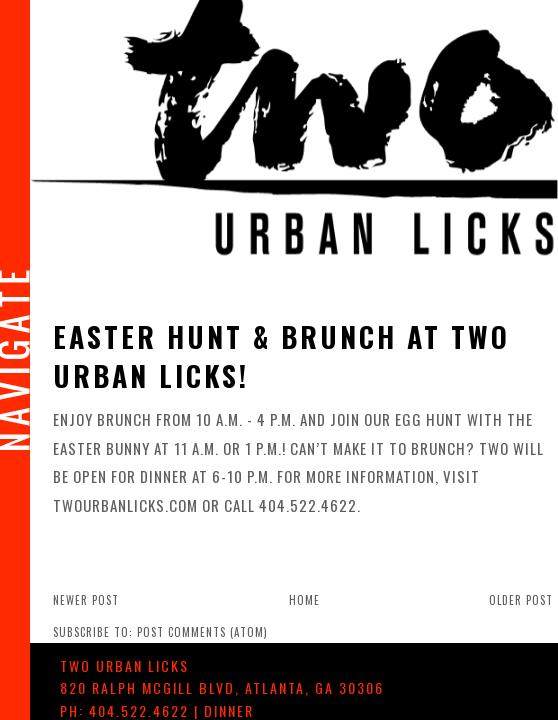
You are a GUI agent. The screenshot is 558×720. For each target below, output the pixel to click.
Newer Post (86, 600)
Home (304, 600)
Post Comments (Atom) (202, 632)
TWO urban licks (124, 665)
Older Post (521, 600)
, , (222, 687)
